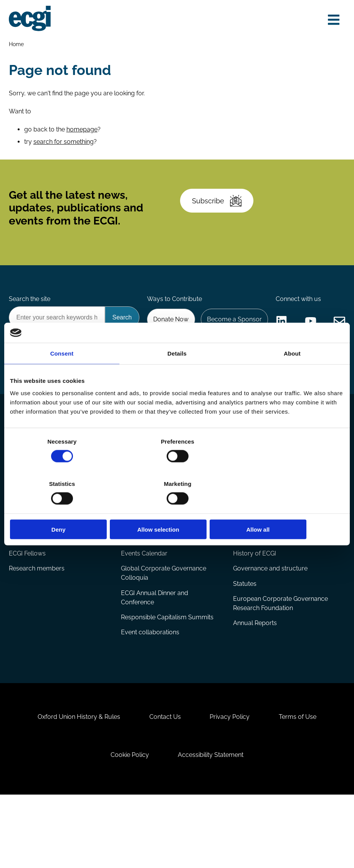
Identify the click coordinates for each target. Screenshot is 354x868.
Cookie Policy (129, 826)
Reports (132, 528)
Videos (19, 559)
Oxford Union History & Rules (77, 786)
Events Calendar (144, 617)
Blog (16, 528)
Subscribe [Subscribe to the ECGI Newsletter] (218, 206)
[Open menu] (332, 20)
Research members (37, 633)
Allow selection (177, 508)
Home (17, 45)
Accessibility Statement (212, 826)
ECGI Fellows (28, 617)
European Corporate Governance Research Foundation (280, 668)
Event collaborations (150, 697)
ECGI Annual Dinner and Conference (155, 662)
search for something (64, 144)
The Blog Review (33, 574)
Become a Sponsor (311, 328)
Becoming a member (263, 528)
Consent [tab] (62, 375)
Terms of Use (300, 786)
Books (18, 543)
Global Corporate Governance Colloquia (164, 637)
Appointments (30, 596)
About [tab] (292, 375)
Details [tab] (177, 375)
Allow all (289, 508)
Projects (133, 543)
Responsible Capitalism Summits (167, 682)
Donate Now (246, 328)
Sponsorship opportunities (270, 543)
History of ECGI (255, 617)
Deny (65, 508)
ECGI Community (257, 559)
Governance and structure (270, 633)
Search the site (30, 307)
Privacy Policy (231, 786)
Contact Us (164, 786)
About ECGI (250, 596)
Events (131, 596)
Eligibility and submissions (158, 559)
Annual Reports (255, 688)
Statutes (245, 648)
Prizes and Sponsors (150, 574)
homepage (82, 132)
